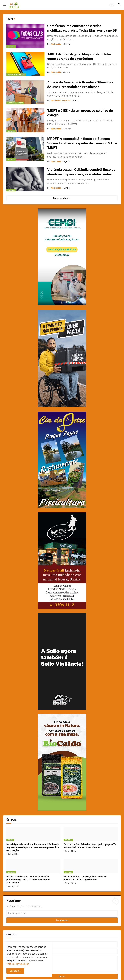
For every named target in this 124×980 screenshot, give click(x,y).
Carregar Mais (60, 198)
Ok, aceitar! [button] (15, 971)
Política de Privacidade (18, 964)
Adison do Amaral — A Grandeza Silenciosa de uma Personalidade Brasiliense (80, 85)
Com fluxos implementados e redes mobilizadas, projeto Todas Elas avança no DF (82, 28)
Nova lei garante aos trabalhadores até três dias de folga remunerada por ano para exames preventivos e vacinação (33, 847)
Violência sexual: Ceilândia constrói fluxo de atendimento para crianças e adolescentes (81, 172)
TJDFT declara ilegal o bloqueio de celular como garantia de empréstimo (79, 56)
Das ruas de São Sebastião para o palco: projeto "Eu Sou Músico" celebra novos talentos (90, 846)
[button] (4, 5)
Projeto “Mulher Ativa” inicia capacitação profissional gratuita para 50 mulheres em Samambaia (28, 880)
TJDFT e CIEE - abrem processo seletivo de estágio (80, 113)
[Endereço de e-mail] (62, 913)
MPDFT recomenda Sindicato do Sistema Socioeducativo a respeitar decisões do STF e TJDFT (82, 143)
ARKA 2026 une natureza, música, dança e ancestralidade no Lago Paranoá (85, 878)
